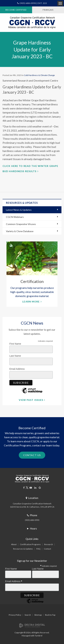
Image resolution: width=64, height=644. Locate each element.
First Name (15, 344)
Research (49, 544)
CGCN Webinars (15, 217)
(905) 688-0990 (32, 520)
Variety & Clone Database (20, 231)
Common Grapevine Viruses (21, 224)
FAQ (38, 549)
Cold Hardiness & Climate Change (39, 75)
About (14, 544)
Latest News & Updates (19, 210)
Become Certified (16, 10)
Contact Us (32, 455)
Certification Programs (30, 544)
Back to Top (50, 615)
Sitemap (38, 615)
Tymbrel (39, 636)
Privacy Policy (15, 615)
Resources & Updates (23, 549)
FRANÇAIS (48, 10)
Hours (33, 528)
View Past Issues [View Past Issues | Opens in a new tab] (31, 400)
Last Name (15, 356)
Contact (47, 549)
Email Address (18, 368)
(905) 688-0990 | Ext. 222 (33, 3)
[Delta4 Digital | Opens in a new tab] (32, 625)
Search (28, 615)
